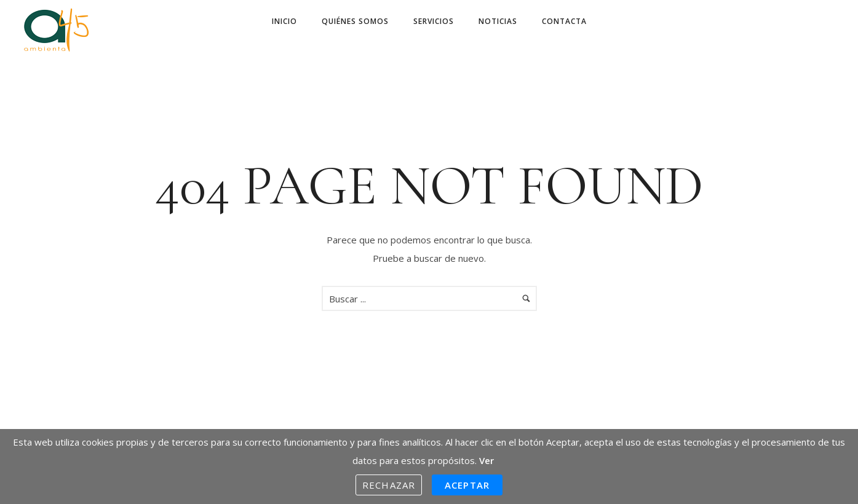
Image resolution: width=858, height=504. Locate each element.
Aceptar (467, 485)
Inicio (284, 21)
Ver (487, 460)
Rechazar (389, 485)
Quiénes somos (355, 21)
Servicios (434, 21)
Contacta (564, 21)
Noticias (498, 21)
